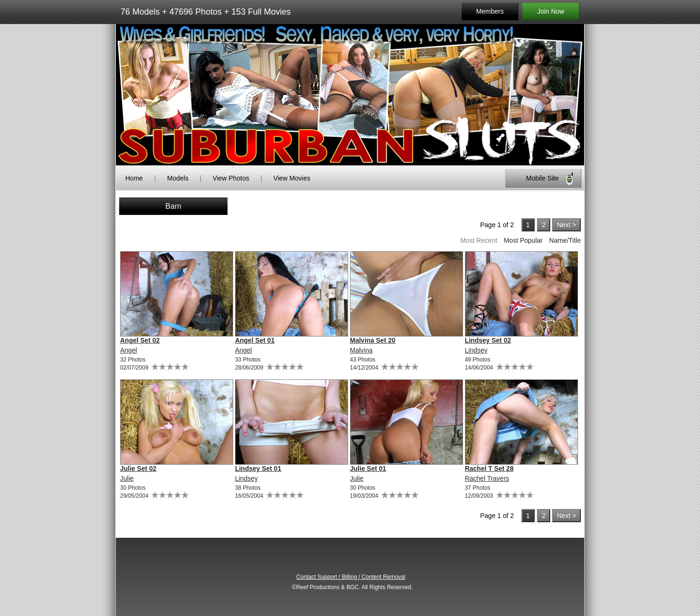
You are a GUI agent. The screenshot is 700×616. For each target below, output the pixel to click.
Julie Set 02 (138, 468)
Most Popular (523, 240)
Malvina (361, 350)
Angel (129, 350)
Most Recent (479, 240)
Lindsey (476, 350)
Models (178, 178)
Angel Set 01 (255, 340)
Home (134, 178)
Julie (127, 478)
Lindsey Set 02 (488, 340)
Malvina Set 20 (373, 340)
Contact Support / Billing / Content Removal (351, 577)
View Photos (231, 178)
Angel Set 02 (140, 340)
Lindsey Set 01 (258, 468)
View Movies (292, 178)
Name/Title (565, 240)
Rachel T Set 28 (489, 468)
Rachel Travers (487, 478)
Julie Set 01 (368, 468)
